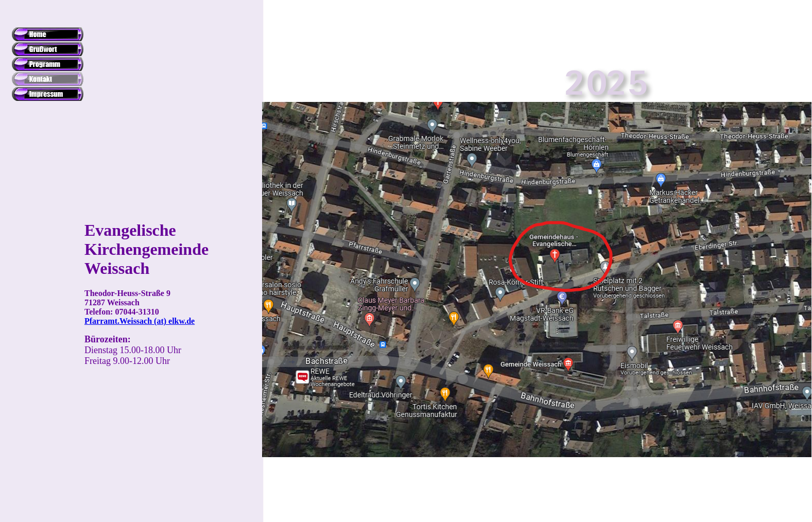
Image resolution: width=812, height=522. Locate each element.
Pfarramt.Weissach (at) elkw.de (140, 321)
